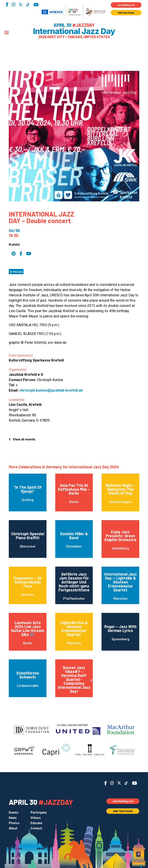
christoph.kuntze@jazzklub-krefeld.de (51, 390)
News (13, 818)
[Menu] (7, 33)
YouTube (36, 5)
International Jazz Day (74, 31)
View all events (24, 439)
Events (14, 813)
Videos (36, 818)
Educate (36, 823)
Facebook (7, 4)
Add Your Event (126, 13)
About (13, 828)
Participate (39, 813)
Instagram (13, 4)
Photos (14, 823)
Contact (36, 828)
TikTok (28, 5)
